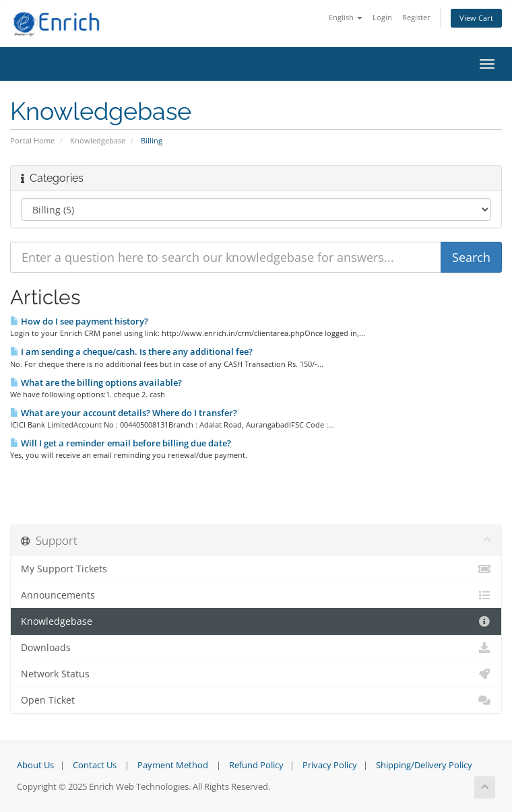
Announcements (256, 595)
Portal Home (32, 140)
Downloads (256, 648)
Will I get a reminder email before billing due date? (121, 443)
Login (382, 17)
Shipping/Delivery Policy (424, 765)
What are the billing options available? (96, 382)
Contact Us (95, 765)
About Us (35, 765)
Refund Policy (256, 765)
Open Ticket (256, 700)
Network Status (256, 674)
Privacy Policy (330, 765)
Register (416, 17)
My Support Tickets (256, 569)
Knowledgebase (98, 140)
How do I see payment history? (79, 321)
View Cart (476, 18)
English (346, 17)
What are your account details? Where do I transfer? (124, 413)
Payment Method (173, 765)
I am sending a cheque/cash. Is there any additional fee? (131, 351)
